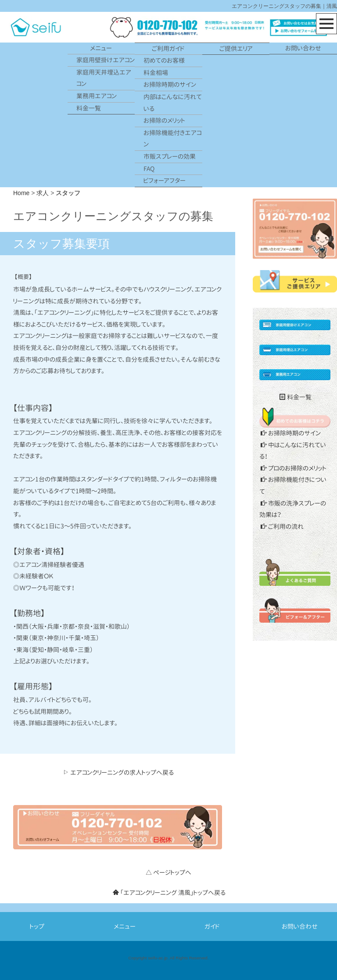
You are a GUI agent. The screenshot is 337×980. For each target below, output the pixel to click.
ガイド (212, 926)
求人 (43, 193)
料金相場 (156, 73)
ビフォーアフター (165, 180)
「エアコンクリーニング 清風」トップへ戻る (169, 893)
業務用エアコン (97, 96)
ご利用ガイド (168, 48)
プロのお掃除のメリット (294, 468)
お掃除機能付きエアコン (172, 139)
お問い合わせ (303, 48)
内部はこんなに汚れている (173, 103)
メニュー (101, 48)
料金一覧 (89, 108)
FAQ (149, 169)
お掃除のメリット (164, 120)
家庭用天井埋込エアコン (104, 78)
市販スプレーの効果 (170, 156)
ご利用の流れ (282, 526)
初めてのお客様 (164, 60)
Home (21, 193)
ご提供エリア (236, 48)
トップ (37, 926)
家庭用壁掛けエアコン (106, 60)
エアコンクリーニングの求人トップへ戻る (118, 772)
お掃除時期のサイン (170, 84)
